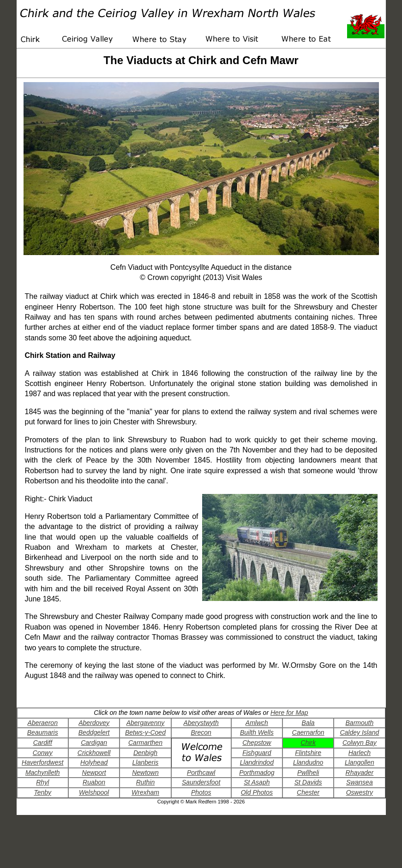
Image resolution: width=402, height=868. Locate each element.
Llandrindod (257, 762)
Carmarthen (145, 743)
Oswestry (360, 792)
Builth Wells (257, 732)
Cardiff (43, 743)
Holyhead (94, 762)
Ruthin (145, 782)
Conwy (43, 753)
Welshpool (94, 792)
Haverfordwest (42, 762)
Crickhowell (94, 753)
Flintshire (308, 753)
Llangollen (360, 762)
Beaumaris (43, 732)
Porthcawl (201, 773)
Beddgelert (94, 732)
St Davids (308, 782)
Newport (94, 773)
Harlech (360, 753)
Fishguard (257, 753)
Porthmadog (257, 773)
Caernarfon (308, 732)
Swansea (360, 782)
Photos (201, 792)
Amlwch (257, 723)
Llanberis (146, 762)
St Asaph (257, 782)
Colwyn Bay (360, 743)
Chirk (308, 743)
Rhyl (42, 782)
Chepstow (257, 743)
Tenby (42, 792)
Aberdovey (94, 723)
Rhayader (360, 773)
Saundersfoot (201, 782)
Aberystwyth (201, 723)
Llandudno (308, 762)
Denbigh (145, 753)
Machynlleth (43, 773)
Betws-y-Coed (145, 732)
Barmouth (360, 723)
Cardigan (94, 743)
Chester (308, 792)
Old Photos (257, 792)
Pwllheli (308, 773)
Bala (308, 723)
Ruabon (94, 782)
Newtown (145, 773)
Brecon (201, 732)
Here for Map (289, 713)
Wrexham (145, 792)
